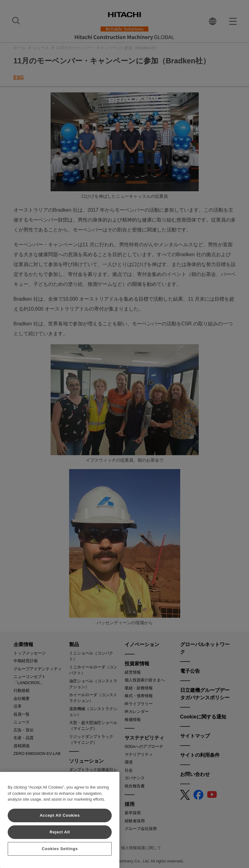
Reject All (60, 832)
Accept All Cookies (60, 815)
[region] (60, 820)
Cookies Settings (60, 849)
